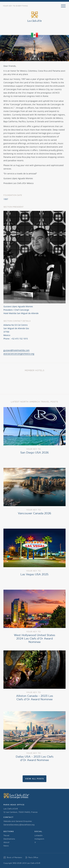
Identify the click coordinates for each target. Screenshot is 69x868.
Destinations (9, 839)
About (6, 842)
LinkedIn (39, 835)
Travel (6, 835)
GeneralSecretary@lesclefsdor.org (19, 825)
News (6, 846)
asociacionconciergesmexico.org (19, 354)
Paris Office (33, 857)
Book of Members (14, 857)
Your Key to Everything (15, 6)
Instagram (39, 839)
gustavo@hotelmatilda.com (16, 350)
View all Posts (34, 779)
